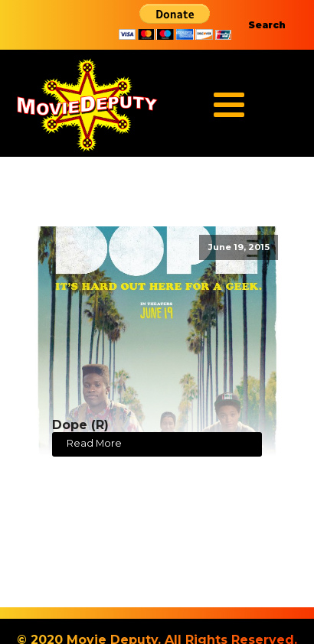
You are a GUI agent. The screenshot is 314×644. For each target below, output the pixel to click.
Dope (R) (80, 425)
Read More (94, 443)
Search (267, 25)
